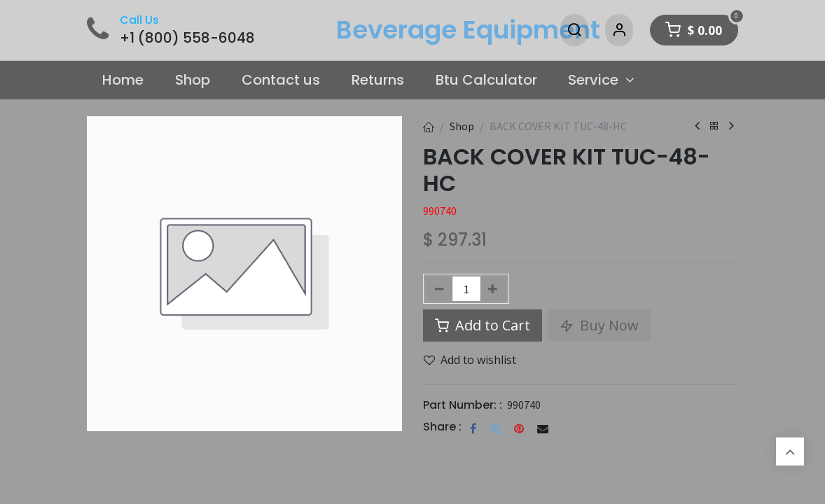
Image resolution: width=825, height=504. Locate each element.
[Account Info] (619, 30)
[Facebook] (473, 428)
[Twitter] (495, 428)
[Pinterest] (519, 428)
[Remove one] (439, 289)
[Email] (543, 428)
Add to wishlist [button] (470, 360)
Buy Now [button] (599, 325)
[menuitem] (123, 80)
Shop (462, 126)
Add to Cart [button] (483, 325)
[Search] (574, 30)
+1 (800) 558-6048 (187, 38)
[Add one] (493, 289)
